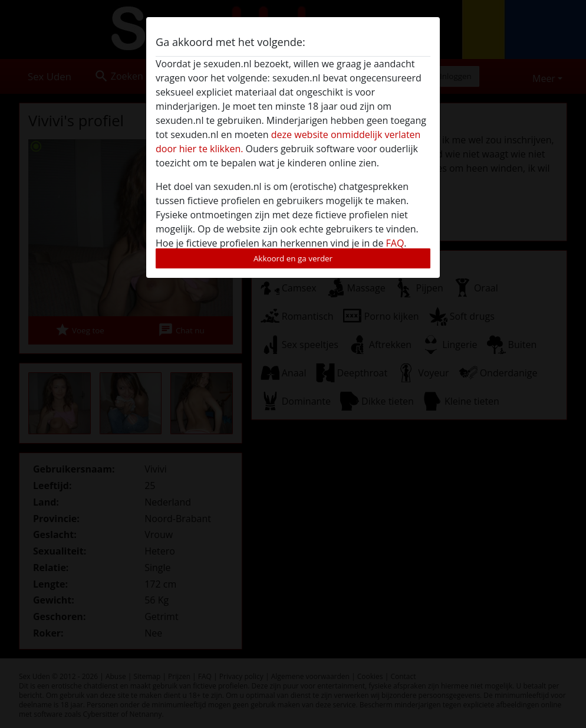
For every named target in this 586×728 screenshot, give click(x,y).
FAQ (395, 243)
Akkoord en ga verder (293, 258)
